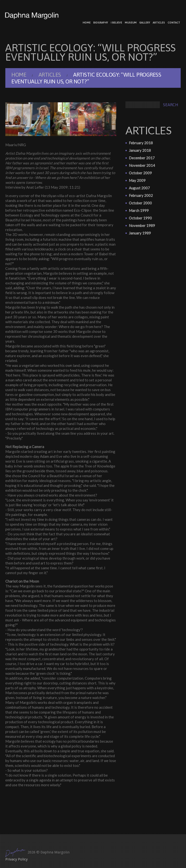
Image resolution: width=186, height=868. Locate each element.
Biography (101, 23)
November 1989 (142, 225)
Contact (174, 23)
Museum (131, 23)
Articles (159, 23)
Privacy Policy (16, 859)
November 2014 (142, 165)
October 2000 (140, 203)
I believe (116, 23)
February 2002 (141, 195)
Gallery (145, 23)
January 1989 (140, 233)
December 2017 (142, 158)
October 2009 (140, 173)
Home (87, 23)
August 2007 (139, 188)
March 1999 (139, 210)
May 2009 (137, 180)
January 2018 (140, 150)
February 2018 (141, 143)
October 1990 (140, 218)
